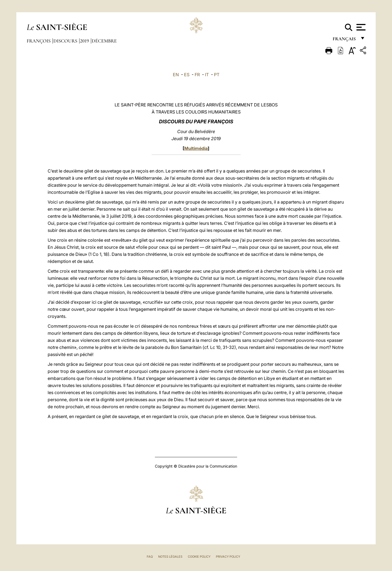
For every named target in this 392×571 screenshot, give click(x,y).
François (39, 41)
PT (217, 75)
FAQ (150, 557)
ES (187, 75)
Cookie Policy (199, 557)
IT (207, 75)
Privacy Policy (228, 557)
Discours (66, 41)
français (345, 40)
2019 (85, 41)
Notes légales (170, 557)
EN (176, 75)
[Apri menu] (360, 27)
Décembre (104, 41)
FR (197, 75)
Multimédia (196, 148)
